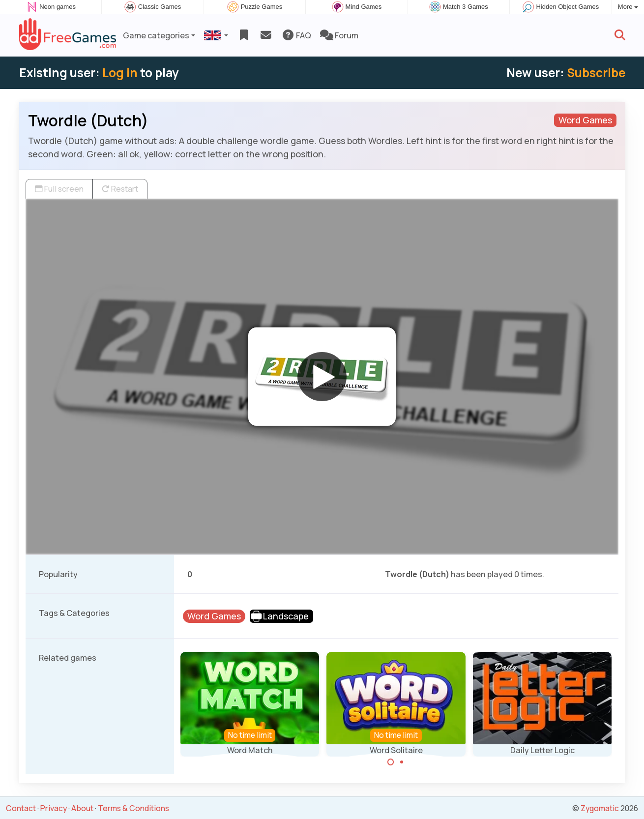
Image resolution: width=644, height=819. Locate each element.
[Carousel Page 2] (402, 762)
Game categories (156, 35)
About (82, 808)
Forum (339, 35)
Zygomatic (600, 808)
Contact (21, 808)
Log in (120, 73)
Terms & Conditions (133, 808)
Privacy (54, 808)
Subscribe (596, 73)
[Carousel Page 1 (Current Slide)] (391, 762)
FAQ (296, 35)
